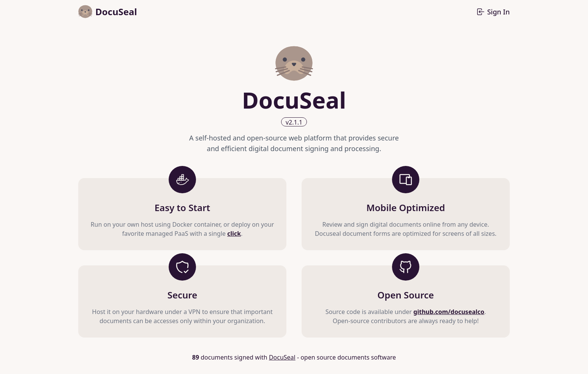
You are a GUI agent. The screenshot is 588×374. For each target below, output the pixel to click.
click (234, 234)
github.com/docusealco (449, 312)
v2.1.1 (294, 122)
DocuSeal (282, 357)
